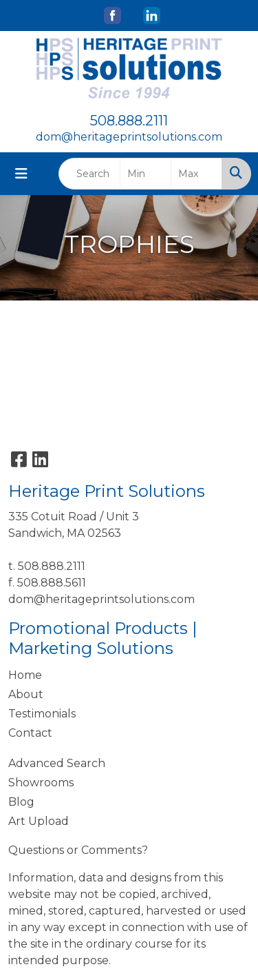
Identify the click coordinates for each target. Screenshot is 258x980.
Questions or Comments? (78, 850)
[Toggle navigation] (21, 174)
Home (25, 675)
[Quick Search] (89, 174)
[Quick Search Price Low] (146, 174)
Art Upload (39, 821)
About (26, 694)
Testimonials (42, 714)
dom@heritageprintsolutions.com (129, 137)
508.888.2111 (129, 121)
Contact (30, 733)
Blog (21, 802)
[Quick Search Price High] (196, 174)
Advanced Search (57, 763)
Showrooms (41, 783)
